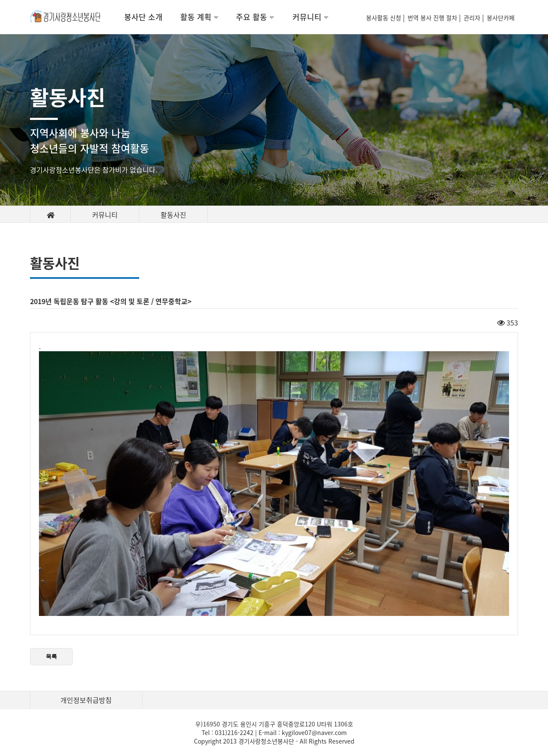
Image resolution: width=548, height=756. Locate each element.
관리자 (473, 18)
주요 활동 (255, 17)
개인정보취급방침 (86, 700)
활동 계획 (199, 17)
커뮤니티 (310, 17)
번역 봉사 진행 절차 (433, 18)
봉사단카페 (502, 18)
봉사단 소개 (143, 17)
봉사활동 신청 (384, 18)
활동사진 (173, 215)
